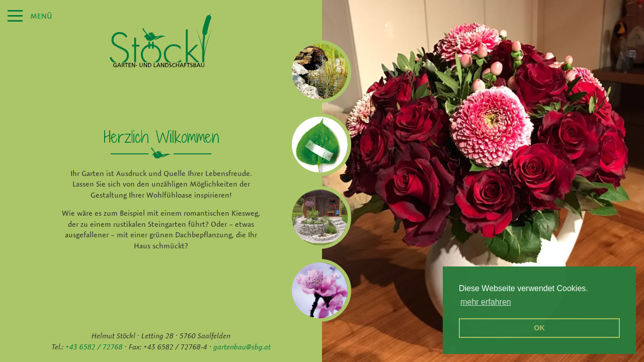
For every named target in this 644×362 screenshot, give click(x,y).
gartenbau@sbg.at (242, 347)
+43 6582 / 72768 (94, 347)
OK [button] (539, 328)
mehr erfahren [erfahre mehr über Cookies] (486, 302)
